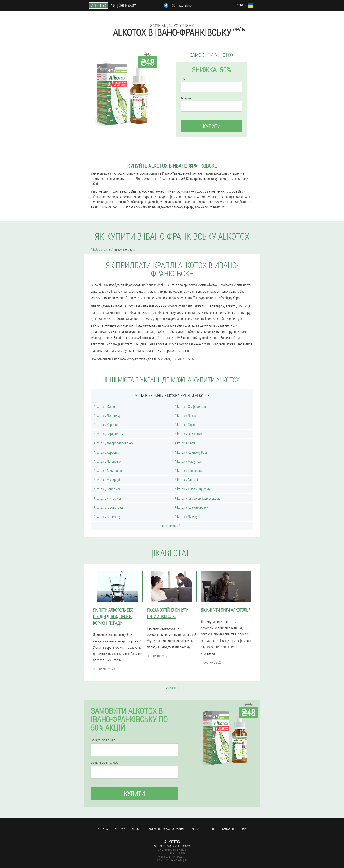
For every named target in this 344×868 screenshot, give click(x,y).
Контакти (227, 829)
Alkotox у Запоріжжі (107, 489)
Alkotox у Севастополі (190, 470)
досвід (137, 829)
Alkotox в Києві (104, 406)
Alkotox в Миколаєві (108, 470)
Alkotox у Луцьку (186, 516)
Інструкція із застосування (167, 829)
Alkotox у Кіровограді (109, 507)
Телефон (186, 98)
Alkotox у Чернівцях (188, 434)
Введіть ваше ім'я (103, 740)
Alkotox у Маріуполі (188, 461)
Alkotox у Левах (185, 415)
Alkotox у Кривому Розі (191, 452)
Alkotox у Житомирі (107, 498)
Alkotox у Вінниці (186, 480)
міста (195, 829)
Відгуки (120, 829)
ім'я (183, 79)
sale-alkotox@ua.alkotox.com (172, 846)
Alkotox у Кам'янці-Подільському (197, 498)
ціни (243, 829)
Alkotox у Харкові (106, 425)
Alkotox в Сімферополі (190, 406)
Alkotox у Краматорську (191, 507)
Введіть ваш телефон (106, 762)
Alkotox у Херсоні (106, 452)
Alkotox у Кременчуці (108, 516)
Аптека (103, 829)
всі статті (172, 687)
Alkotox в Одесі (185, 425)
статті (210, 829)
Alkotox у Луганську (107, 461)
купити (211, 126)
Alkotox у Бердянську (108, 434)
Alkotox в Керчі (185, 443)
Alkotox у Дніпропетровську (113, 443)
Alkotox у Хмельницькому (193, 489)
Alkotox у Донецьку (107, 415)
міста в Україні (172, 526)
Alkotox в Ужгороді (107, 480)
